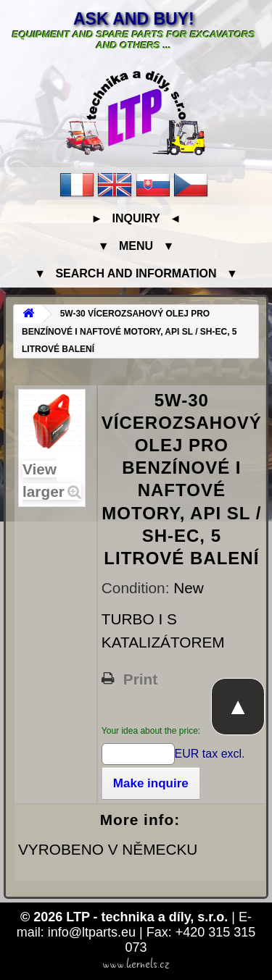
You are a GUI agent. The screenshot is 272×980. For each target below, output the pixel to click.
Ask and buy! (134, 19)
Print (140, 679)
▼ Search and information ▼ (136, 273)
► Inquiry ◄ (136, 218)
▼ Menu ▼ (136, 246)
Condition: (137, 588)
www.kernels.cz (136, 964)
